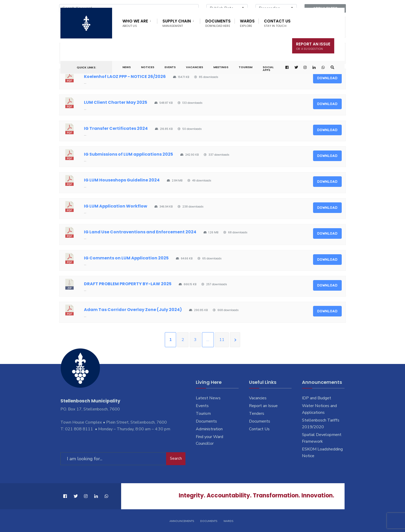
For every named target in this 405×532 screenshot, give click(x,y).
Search (176, 458)
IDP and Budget (317, 398)
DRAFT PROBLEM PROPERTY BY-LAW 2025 (128, 284)
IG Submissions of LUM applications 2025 (128, 154)
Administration (209, 429)
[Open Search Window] (332, 68)
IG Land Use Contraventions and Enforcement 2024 (140, 232)
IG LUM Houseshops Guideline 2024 (122, 180)
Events (170, 67)
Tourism (246, 67)
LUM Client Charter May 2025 (116, 102)
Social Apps (268, 69)
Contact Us (277, 23)
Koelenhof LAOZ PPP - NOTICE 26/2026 (125, 77)
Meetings (221, 67)
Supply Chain (177, 23)
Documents (218, 23)
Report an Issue (263, 406)
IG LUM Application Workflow (116, 206)
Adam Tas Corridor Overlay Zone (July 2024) (133, 310)
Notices (148, 67)
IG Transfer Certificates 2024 (116, 128)
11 (222, 340)
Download (327, 78)
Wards (247, 23)
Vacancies (194, 67)
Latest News (208, 398)
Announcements (182, 521)
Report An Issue (313, 46)
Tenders (257, 414)
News (127, 67)
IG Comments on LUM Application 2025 (126, 258)
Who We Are (135, 23)
